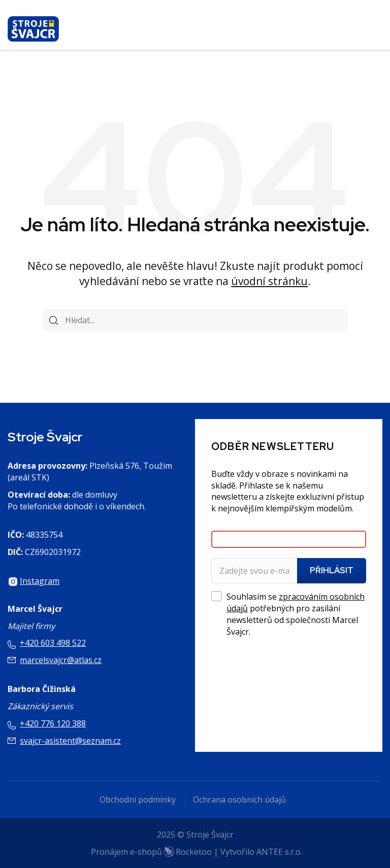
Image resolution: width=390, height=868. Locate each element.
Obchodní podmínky (138, 800)
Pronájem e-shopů (151, 852)
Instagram (40, 581)
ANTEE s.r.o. (279, 852)
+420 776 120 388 (53, 723)
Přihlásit (332, 570)
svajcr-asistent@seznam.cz (70, 741)
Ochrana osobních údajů (239, 800)
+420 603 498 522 (53, 643)
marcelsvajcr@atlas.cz (61, 660)
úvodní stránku (269, 281)
